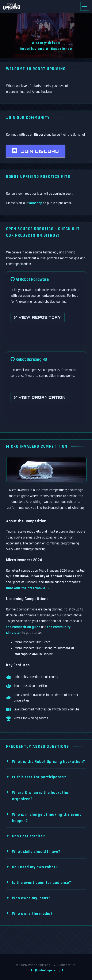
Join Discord (36, 151)
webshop (35, 203)
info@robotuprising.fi (46, 970)
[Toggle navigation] (85, 6)
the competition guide (23, 627)
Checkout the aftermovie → (28, 588)
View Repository (38, 317)
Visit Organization (40, 397)
